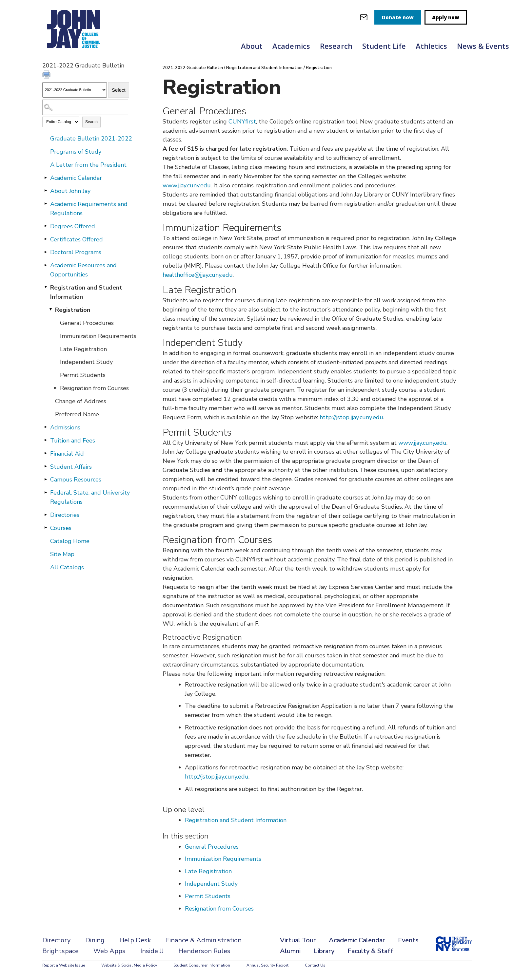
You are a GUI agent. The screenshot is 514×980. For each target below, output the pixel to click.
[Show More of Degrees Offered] (46, 226)
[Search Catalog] (85, 107)
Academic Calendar (76, 178)
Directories (65, 515)
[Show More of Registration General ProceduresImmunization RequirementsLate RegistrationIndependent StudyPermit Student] (50, 310)
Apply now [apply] (446, 17)
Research (336, 46)
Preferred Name (77, 414)
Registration (73, 310)
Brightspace (60, 951)
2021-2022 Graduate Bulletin (193, 68)
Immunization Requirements (98, 336)
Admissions (65, 427)
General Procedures (87, 323)
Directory (56, 940)
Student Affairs (71, 467)
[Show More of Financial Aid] (46, 453)
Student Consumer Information (202, 965)
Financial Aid (67, 454)
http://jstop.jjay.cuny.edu (351, 417)
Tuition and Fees (73, 441)
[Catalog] (75, 90)
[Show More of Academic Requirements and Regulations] (46, 204)
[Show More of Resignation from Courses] (55, 388)
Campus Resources (76, 480)
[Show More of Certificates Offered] (46, 239)
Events (408, 940)
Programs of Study (76, 152)
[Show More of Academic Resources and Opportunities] (46, 265)
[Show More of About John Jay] (46, 191)
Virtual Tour (298, 940)
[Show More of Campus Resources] (46, 479)
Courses (61, 528)
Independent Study (86, 362)
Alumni (290, 951)
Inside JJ (152, 951)
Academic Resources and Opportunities (83, 270)
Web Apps (109, 951)
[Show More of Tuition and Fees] (46, 440)
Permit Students (83, 375)
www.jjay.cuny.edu (187, 185)
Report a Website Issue (64, 965)
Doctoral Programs (76, 252)
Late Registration (83, 349)
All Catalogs (67, 567)
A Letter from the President (88, 165)
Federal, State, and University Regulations (90, 497)
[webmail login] (364, 17)
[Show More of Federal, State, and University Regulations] (46, 492)
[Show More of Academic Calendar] (46, 178)
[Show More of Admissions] (46, 427)
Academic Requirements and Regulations (89, 209)
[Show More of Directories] (46, 515)
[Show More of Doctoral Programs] (46, 252)
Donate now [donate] (398, 17)
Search (91, 122)
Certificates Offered (77, 239)
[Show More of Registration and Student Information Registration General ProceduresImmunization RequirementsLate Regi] (46, 287)
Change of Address (81, 401)
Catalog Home (70, 541)
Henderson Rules (204, 951)
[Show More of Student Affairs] (46, 466)
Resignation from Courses (94, 388)
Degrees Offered (73, 226)
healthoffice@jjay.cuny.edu (198, 275)
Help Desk (135, 940)
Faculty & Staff (370, 951)
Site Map (62, 554)
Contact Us (315, 965)
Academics (291, 46)
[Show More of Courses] (46, 528)
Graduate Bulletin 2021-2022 (91, 139)
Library (324, 951)
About (252, 46)
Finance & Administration (204, 940)
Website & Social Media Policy (129, 965)
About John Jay (70, 191)
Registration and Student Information (86, 292)
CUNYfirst (242, 122)
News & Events (483, 46)
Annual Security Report (267, 965)
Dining (95, 940)
